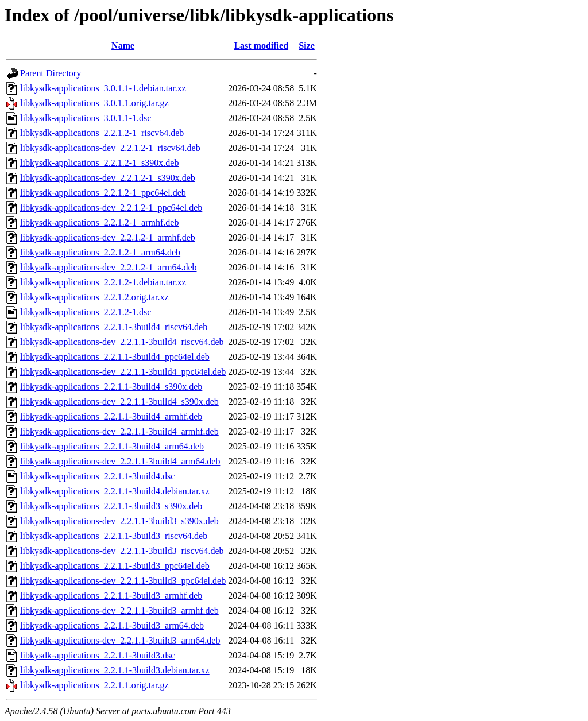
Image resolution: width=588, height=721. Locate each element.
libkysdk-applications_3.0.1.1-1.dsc (86, 118)
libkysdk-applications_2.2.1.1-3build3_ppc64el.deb (115, 566)
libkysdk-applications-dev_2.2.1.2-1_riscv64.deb (110, 148)
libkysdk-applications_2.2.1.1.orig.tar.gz (94, 685)
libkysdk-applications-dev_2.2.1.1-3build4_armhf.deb (119, 431)
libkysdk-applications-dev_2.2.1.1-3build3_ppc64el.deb (123, 581)
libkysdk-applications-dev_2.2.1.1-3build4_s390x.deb (119, 402)
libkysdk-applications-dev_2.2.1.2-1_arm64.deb (109, 267)
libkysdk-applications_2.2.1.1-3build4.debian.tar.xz (115, 491)
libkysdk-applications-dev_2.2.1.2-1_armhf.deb (108, 237)
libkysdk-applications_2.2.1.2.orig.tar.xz (94, 297)
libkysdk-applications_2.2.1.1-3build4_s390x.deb (111, 387)
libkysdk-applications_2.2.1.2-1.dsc (86, 312)
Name (123, 46)
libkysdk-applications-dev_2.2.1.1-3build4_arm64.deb (120, 461)
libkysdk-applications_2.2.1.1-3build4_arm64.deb (112, 446)
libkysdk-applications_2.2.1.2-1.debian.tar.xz (103, 282)
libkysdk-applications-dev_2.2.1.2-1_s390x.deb (108, 178)
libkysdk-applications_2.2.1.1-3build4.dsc (97, 476)
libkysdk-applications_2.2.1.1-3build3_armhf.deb (111, 596)
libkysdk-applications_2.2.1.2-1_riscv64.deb (102, 133)
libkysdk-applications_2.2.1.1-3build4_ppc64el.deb (115, 357)
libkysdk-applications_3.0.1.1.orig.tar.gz (94, 103)
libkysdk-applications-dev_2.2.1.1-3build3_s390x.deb (119, 521)
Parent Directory (51, 73)
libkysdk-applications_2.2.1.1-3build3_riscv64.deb (114, 536)
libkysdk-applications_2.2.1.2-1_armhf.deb (99, 222)
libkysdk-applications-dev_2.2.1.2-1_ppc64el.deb (111, 208)
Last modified (261, 46)
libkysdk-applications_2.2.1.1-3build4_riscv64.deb (114, 327)
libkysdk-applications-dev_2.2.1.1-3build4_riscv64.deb (122, 342)
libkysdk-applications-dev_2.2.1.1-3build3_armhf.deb (119, 610)
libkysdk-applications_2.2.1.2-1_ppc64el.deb (103, 193)
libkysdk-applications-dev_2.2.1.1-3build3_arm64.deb (120, 640)
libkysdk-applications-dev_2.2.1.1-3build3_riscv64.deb (122, 551)
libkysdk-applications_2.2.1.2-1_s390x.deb (99, 163)
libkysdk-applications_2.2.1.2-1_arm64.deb (100, 252)
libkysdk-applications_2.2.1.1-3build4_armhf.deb (111, 416)
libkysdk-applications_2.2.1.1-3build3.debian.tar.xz (115, 670)
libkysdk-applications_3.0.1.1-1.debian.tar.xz (103, 88)
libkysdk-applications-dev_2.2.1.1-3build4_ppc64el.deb (123, 372)
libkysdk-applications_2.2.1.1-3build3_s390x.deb (111, 506)
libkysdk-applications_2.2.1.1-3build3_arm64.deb (112, 625)
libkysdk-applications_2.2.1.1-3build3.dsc (97, 655)
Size (307, 46)
